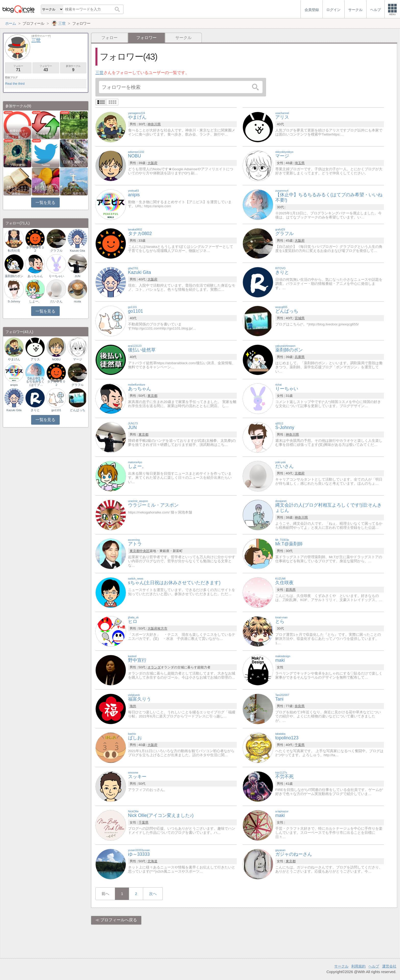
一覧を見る (45, 203)
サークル (183, 38)
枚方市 (162, 628)
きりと (35, 410)
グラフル (56, 251)
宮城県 (300, 318)
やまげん (14, 359)
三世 (99, 73)
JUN (77, 276)
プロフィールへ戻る (119, 920)
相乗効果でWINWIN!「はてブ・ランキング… (18, 134)
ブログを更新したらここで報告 (46, 136)
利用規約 (358, 966)
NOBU (56, 359)
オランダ (154, 667)
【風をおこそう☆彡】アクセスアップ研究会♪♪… (17, 190)
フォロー (109, 38)
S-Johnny (14, 301)
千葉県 (300, 745)
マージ (78, 359)
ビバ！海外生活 (74, 193)
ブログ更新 (17, 165)
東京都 (152, 396)
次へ (153, 894)
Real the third (15, 84)
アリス (35, 359)
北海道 (152, 861)
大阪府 (152, 163)
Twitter (46, 165)
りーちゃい (56, 276)
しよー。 (35, 301)
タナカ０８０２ (35, 249)
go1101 (56, 410)
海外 (133, 706)
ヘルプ (374, 966)
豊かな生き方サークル (74, 136)
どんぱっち (78, 410)
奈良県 (300, 706)
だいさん (56, 301)
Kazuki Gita (77, 251)
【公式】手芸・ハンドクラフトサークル (46, 190)
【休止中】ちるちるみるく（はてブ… (35, 382)
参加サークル (73, 68)
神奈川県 (154, 124)
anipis (14, 385)
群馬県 (291, 590)
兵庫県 (300, 357)
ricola (78, 301)
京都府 (300, 473)
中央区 (145, 551)
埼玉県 (300, 163)
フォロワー (46, 68)
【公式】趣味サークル (74, 164)
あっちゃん (35, 276)
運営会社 (389, 966)
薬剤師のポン (14, 276)
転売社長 (14, 251)
